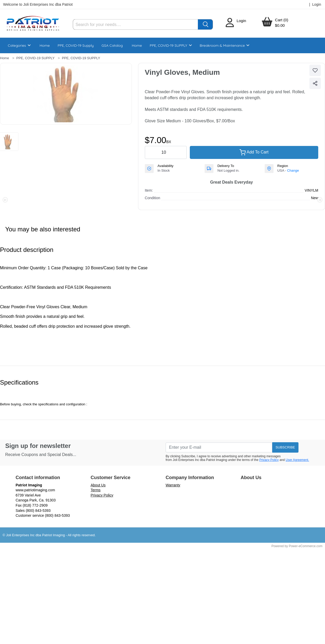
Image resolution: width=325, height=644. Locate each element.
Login (241, 21)
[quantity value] (166, 152)
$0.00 (280, 25)
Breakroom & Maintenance (225, 45)
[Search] (135, 25)
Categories (19, 45)
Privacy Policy (269, 460)
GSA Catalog (112, 45)
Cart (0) (282, 20)
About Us (98, 485)
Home (45, 45)
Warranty (173, 485)
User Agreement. (297, 460)
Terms (96, 490)
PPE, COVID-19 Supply (76, 45)
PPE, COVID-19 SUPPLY (171, 45)
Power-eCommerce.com (306, 546)
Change (293, 170)
